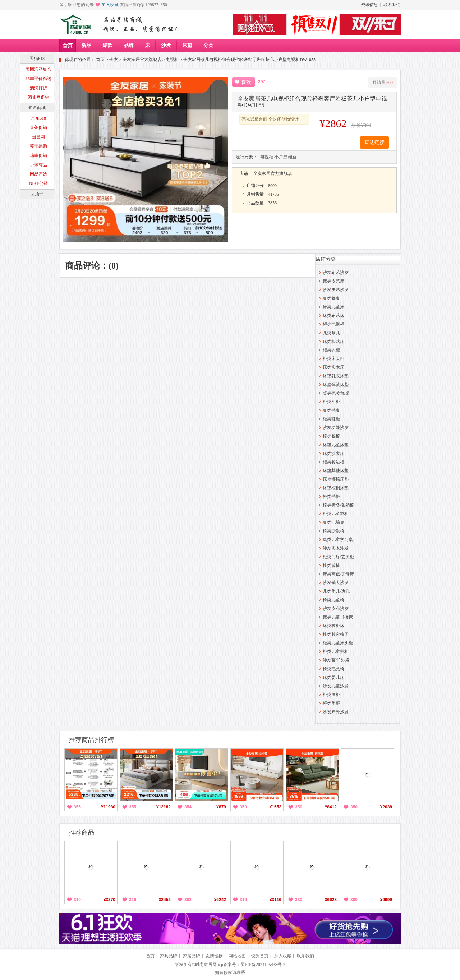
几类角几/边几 (336, 591)
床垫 (187, 45)
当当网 (38, 137)
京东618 (38, 118)
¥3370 (109, 900)
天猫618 (37, 59)
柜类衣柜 (331, 350)
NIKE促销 (39, 183)
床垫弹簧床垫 (336, 384)
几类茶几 (331, 333)
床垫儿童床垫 (336, 445)
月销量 (383, 83)
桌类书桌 (331, 410)
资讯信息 (369, 5)
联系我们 (392, 5)
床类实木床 (333, 367)
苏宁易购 (38, 146)
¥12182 (164, 807)
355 (77, 807)
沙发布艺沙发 (336, 272)
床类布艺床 (333, 316)
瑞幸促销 (38, 155)
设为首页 (260, 956)
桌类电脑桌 (333, 522)
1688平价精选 (38, 79)
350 (243, 807)
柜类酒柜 (331, 695)
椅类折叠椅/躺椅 (338, 505)
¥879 (221, 807)
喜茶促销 (38, 127)
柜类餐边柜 (333, 462)
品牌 (129, 45)
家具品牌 (169, 956)
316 (133, 900)
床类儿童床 (333, 307)
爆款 (107, 45)
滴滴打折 (38, 88)
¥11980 (108, 807)
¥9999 (386, 900)
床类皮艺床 (333, 281)
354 (188, 807)
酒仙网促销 (38, 97)
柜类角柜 (331, 703)
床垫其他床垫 (336, 471)
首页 (68, 46)
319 (77, 900)
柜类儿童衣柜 (336, 514)
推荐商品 (82, 832)
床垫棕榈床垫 (336, 488)
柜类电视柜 (333, 324)
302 (188, 900)
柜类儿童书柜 (336, 652)
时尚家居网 (206, 965)
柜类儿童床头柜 (338, 643)
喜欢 (246, 82)
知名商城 (37, 108)
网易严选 (38, 174)
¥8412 (331, 807)
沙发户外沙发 (336, 712)
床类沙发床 (333, 453)
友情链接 (214, 956)
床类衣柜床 (333, 626)
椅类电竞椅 (333, 669)
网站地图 (237, 956)
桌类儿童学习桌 (338, 540)
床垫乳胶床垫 (336, 376)
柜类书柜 (331, 496)
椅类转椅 (331, 565)
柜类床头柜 (333, 359)
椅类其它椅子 (336, 634)
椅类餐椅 (331, 436)
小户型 (281, 157)
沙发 (166, 45)
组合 (293, 157)
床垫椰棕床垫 (336, 479)
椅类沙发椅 (333, 531)
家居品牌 (192, 956)
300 (354, 900)
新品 (86, 45)
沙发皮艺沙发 (336, 290)
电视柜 (172, 60)
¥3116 (275, 900)
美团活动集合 (38, 69)
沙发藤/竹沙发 (336, 660)
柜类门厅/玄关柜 (338, 557)
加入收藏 (110, 5)
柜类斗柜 (331, 402)
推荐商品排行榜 (91, 740)
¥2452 (165, 900)
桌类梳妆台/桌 (336, 393)
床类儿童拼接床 (338, 617)
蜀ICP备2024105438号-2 (263, 965)
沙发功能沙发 (336, 428)
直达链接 (374, 142)
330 (299, 900)
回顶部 (37, 194)
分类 (208, 45)
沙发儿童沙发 (336, 686)
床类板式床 (333, 341)
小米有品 (38, 165)
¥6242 (220, 900)
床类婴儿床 (333, 677)
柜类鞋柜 (331, 419)
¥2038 (386, 807)
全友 (114, 60)
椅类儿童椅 (333, 600)
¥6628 (331, 900)
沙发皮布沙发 (336, 608)
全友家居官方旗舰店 (142, 60)
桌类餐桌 (331, 298)
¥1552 (275, 807)
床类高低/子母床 (338, 574)
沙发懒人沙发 (336, 583)
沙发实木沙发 (336, 548)
